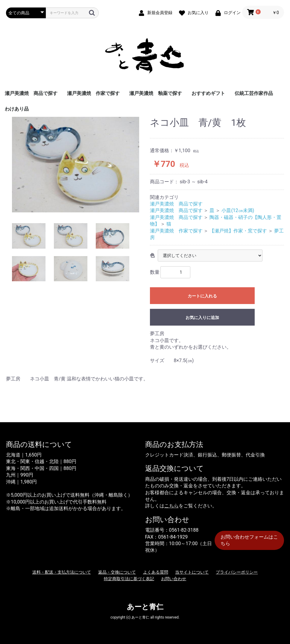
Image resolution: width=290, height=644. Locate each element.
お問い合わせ (174, 579)
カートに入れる (202, 296)
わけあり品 (17, 109)
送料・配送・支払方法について (62, 572)
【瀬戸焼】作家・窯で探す (238, 231)
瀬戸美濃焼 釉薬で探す (156, 93)
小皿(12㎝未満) (238, 210)
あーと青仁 (145, 607)
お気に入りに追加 (202, 318)
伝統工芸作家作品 (254, 93)
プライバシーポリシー (237, 572)
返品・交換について (117, 572)
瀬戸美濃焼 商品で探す (31, 93)
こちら (171, 506)
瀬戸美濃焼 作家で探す (93, 93)
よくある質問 (156, 572)
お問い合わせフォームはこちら (249, 540)
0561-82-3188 (184, 530)
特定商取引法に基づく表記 (129, 579)
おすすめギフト (208, 93)
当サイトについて (192, 572)
